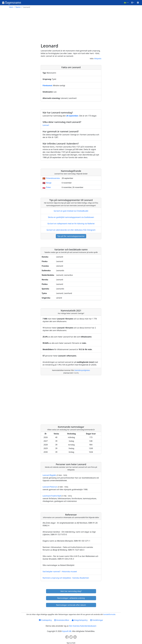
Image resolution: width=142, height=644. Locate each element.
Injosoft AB (67, 631)
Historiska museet (69, 572)
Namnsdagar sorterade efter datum (71, 605)
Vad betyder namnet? (51, 572)
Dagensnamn (13, 3)
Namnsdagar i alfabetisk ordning (71, 598)
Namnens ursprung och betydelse (57, 578)
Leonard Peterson (50, 487)
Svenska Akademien (81, 578)
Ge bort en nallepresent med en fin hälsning (71, 224)
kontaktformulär (109, 614)
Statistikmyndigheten (82, 370)
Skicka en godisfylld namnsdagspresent (71, 217)
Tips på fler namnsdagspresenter (71, 236)
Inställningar (97, 620)
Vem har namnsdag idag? (71, 591)
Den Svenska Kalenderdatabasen (83, 626)
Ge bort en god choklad (71, 211)
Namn (18, 7)
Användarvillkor (62, 620)
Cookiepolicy (45, 620)
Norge (49, 183)
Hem (11, 7)
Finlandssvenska (53, 178)
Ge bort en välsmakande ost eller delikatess (71, 230)
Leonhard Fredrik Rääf (52, 496)
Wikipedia (98, 59)
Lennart (46, 125)
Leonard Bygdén (49, 475)
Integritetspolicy (80, 620)
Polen (48, 187)
